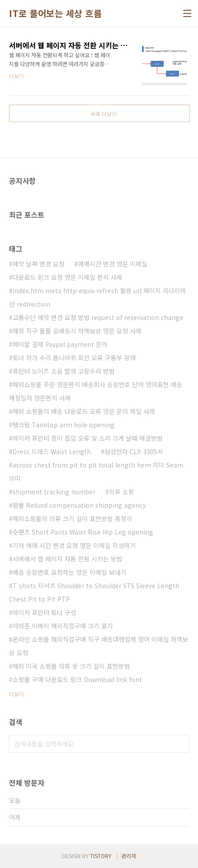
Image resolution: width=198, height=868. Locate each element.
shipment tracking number (54, 492)
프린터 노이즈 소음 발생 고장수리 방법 (64, 371)
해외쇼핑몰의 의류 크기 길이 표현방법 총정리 (72, 518)
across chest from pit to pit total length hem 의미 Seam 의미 (96, 472)
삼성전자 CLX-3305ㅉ (134, 451)
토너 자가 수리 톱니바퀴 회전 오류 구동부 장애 (74, 358)
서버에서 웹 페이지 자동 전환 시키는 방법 (67, 559)
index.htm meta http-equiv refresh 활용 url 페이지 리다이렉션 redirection (97, 297)
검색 (180, 744)
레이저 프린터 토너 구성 (44, 612)
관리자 (129, 856)
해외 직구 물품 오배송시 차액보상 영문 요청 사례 (77, 331)
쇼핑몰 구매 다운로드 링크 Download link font (77, 679)
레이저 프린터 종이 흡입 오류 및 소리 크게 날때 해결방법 (88, 438)
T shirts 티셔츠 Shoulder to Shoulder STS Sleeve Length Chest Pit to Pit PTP (94, 592)
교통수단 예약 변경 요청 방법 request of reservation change (98, 317)
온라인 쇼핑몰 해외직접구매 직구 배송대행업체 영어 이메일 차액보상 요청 (99, 646)
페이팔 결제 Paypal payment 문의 (60, 344)
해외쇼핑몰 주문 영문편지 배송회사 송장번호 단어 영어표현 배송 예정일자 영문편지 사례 (96, 391)
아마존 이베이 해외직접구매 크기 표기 (63, 626)
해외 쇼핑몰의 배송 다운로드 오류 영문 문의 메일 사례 (84, 411)
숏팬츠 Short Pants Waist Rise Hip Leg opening (83, 532)
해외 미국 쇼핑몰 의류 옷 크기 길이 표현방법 (71, 666)
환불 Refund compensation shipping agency (79, 505)
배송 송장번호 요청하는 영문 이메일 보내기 (69, 572)
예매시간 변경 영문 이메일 (113, 264)
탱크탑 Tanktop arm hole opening (64, 425)
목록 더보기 (103, 114)
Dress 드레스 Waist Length (52, 451)
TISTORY (101, 856)
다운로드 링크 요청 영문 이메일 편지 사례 (67, 277)
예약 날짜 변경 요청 (39, 264)
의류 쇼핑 (121, 492)
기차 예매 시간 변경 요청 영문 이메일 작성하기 (74, 545)
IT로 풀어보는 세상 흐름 (55, 13)
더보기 (16, 694)
